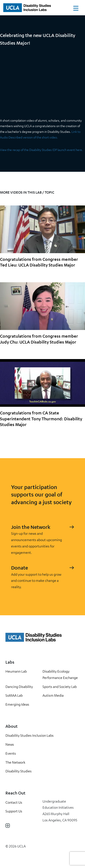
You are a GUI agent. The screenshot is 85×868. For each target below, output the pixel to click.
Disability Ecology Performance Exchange (60, 674)
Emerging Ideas (17, 704)
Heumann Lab (16, 671)
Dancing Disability (19, 687)
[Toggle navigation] (76, 9)
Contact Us (14, 802)
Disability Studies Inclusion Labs (30, 735)
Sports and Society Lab (60, 687)
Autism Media (53, 695)
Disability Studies (19, 771)
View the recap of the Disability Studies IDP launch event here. (41, 150)
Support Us (14, 811)
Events (11, 753)
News (10, 744)
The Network (15, 762)
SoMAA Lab (14, 695)
